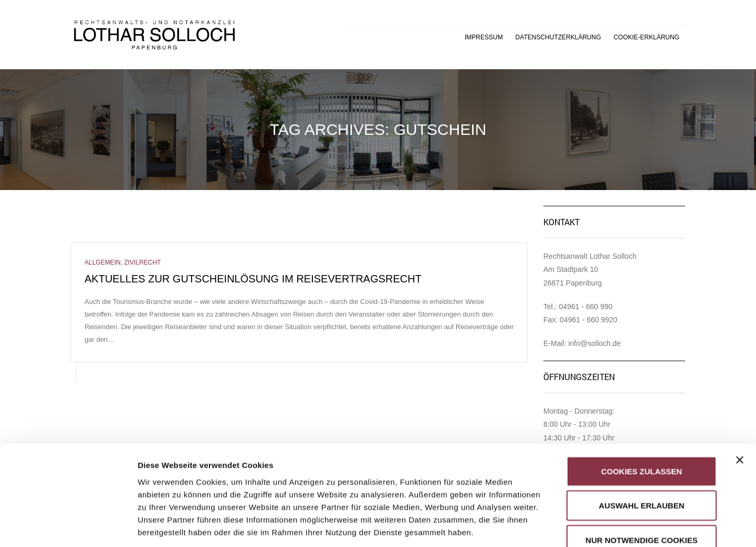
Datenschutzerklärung (558, 37)
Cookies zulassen (642, 397)
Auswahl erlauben (641, 431)
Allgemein (103, 262)
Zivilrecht (142, 262)
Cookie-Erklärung (647, 37)
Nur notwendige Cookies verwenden (641, 472)
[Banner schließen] (740, 385)
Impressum (484, 37)
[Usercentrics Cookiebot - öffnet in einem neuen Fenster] (68, 527)
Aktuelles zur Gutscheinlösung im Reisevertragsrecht (253, 279)
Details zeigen (558, 526)
